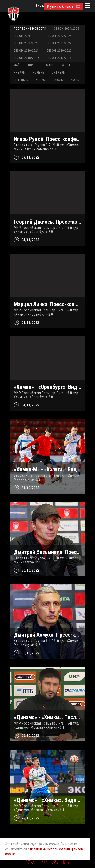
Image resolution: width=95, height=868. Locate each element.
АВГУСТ (41, 80)
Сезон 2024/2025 (66, 29)
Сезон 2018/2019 (26, 58)
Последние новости (30, 29)
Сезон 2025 (22, 36)
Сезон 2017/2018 (59, 58)
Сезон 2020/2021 (26, 51)
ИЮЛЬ (59, 80)
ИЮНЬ (75, 80)
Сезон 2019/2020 (59, 51)
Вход (40, 6)
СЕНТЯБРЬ (21, 80)
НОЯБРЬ (38, 73)
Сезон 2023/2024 (59, 36)
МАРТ (50, 65)
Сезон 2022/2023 (26, 43)
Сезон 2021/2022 (59, 43)
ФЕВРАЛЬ (68, 65)
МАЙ (17, 65)
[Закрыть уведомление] (86, 842)
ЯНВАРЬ (19, 73)
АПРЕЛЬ (33, 65)
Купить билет (63, 6)
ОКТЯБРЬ (58, 73)
